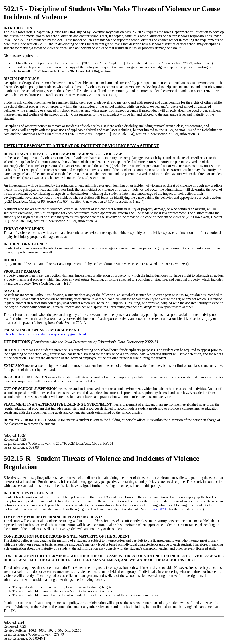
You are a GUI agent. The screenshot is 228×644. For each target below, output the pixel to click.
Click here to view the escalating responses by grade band (45, 334)
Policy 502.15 (158, 509)
